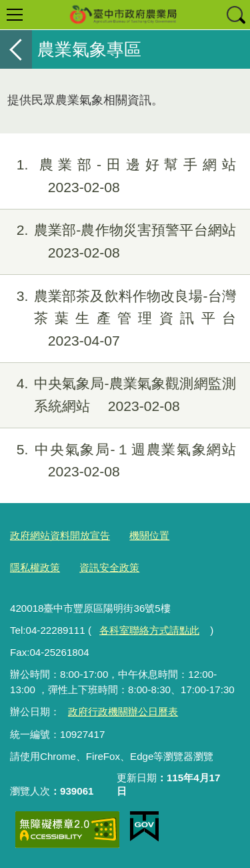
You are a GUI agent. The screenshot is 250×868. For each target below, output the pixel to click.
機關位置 (149, 535)
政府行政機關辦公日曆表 (123, 712)
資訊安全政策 (109, 567)
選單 (15, 15)
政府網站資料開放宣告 (60, 535)
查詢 (235, 15)
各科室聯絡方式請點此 (149, 630)
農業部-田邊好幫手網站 (118, 176)
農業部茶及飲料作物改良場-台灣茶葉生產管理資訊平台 (118, 319)
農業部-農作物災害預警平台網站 (118, 242)
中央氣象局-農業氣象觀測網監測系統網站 (118, 395)
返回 (16, 49)
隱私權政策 (35, 567)
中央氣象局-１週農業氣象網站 (118, 461)
